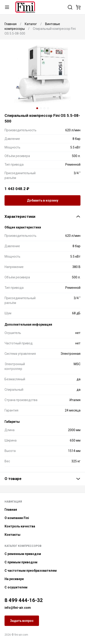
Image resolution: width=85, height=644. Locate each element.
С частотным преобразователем (31, 571)
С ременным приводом (23, 554)
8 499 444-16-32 (24, 600)
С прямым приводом (21, 562)
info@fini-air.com (18, 608)
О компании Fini (17, 518)
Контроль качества (20, 526)
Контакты (12, 535)
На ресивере (14, 579)
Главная (11, 510)
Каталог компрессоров (23, 546)
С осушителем (16, 587)
